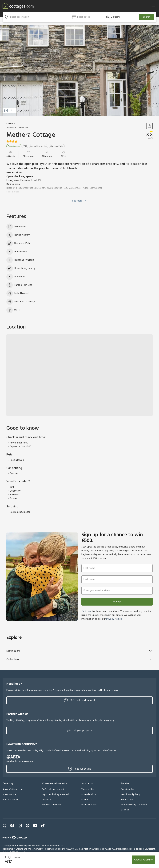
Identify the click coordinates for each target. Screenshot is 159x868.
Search (147, 17)
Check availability (143, 860)
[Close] (153, 6)
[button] (87, 17)
